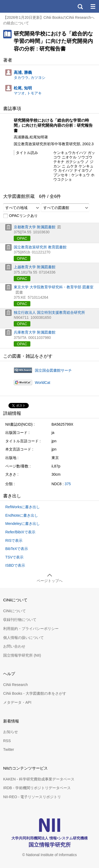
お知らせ (11, 732)
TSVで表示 (14, 557)
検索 (80, 6)
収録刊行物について (20, 620)
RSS (7, 741)
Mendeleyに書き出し (23, 524)
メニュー (93, 6)
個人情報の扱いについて (23, 638)
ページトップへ (50, 581)
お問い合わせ (14, 646)
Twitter (9, 749)
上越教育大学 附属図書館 (35, 267)
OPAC (22, 238)
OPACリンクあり (20, 216)
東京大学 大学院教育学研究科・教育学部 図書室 (54, 287)
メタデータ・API (17, 702)
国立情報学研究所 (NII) (22, 655)
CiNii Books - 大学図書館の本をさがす (35, 693)
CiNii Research (15, 685)
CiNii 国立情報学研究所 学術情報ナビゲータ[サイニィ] (23, 6)
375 (68, 484)
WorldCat (43, 383)
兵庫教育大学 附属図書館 (35, 332)
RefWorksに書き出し (23, 507)
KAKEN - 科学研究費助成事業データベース (39, 779)
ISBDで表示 (15, 565)
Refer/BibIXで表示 (20, 532)
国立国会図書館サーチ (53, 370)
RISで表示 (14, 540)
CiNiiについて (15, 611)
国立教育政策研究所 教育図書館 (40, 247)
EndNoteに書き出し (22, 515)
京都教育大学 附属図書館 (35, 227)
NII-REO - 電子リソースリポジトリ (32, 797)
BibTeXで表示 (17, 549)
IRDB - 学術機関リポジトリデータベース (37, 788)
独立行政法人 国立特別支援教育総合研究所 (49, 312)
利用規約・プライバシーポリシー (31, 629)
